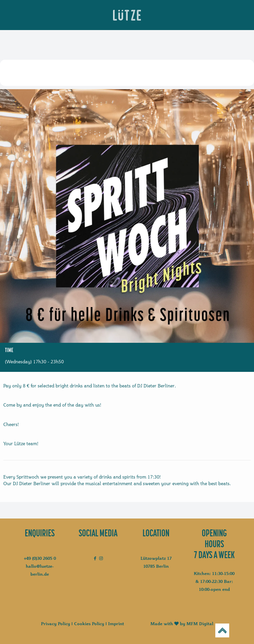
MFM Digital (200, 624)
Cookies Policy (89, 624)
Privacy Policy (56, 624)
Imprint (116, 624)
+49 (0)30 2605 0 (40, 558)
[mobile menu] (23, 16)
